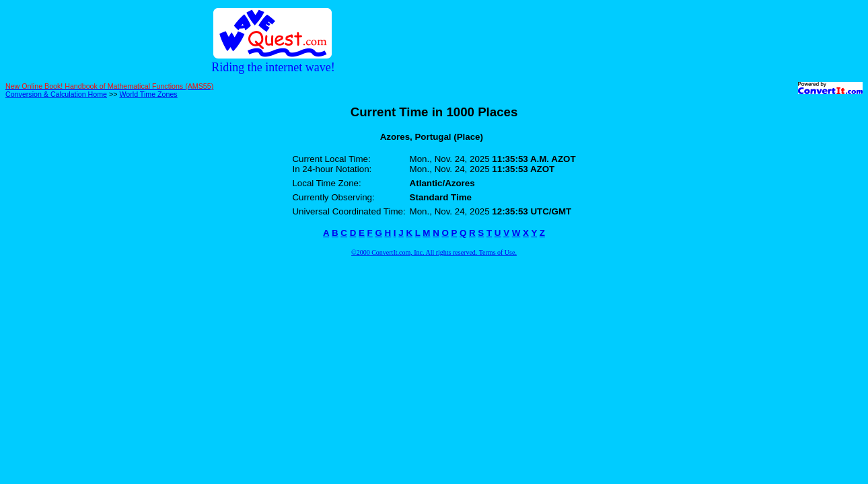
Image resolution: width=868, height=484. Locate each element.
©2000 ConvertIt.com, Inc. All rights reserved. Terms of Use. (434, 252)
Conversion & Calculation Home (56, 94)
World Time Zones (148, 94)
